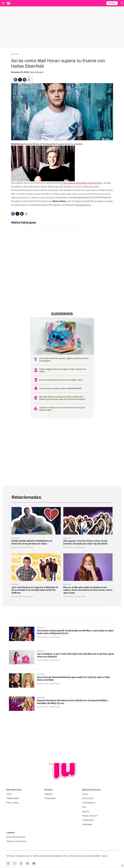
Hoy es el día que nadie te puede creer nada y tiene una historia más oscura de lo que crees (88, 590)
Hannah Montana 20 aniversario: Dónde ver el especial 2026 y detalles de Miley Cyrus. (73, 702)
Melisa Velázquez (37, 72)
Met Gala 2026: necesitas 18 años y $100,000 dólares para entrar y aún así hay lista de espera (62, 398)
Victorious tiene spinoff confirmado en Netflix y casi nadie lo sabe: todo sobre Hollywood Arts (75, 632)
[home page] (8, 3)
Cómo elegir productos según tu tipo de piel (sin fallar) (63, 370)
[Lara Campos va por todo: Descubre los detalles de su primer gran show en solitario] (22, 657)
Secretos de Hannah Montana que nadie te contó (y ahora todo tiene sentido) (73, 679)
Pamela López (28, 547)
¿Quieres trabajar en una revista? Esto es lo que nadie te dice (62, 409)
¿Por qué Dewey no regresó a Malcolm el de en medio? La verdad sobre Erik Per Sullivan (35, 590)
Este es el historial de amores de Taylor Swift (61, 380)
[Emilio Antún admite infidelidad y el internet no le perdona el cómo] (36, 521)
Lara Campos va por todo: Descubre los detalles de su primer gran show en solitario (75, 655)
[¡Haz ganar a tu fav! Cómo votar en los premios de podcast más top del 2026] (88, 521)
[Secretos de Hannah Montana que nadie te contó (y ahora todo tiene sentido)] (22, 680)
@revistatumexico (83, 205)
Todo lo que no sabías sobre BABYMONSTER (60, 388)
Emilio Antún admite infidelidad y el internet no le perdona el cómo (32, 542)
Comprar (112, 3)
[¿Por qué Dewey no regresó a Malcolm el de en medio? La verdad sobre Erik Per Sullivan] (36, 567)
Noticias (15, 54)
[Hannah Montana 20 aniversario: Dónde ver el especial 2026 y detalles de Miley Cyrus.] (22, 704)
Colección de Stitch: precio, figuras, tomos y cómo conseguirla (64, 359)
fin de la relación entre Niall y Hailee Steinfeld (81, 183)
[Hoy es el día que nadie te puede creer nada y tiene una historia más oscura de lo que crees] (88, 567)
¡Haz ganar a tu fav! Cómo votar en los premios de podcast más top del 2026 (86, 542)
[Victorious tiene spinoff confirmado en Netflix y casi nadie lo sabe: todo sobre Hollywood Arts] (22, 634)
